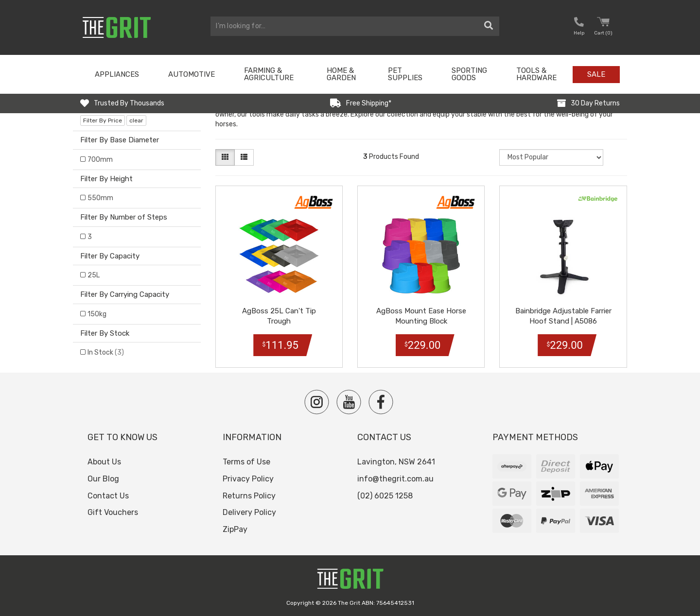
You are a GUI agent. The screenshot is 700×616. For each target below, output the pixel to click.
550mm (100, 198)
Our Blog (103, 479)
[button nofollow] (579, 27)
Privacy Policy (248, 479)
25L (94, 275)
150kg (97, 314)
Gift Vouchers (113, 512)
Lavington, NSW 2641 (396, 462)
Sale (596, 74)
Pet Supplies (405, 74)
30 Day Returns (595, 103)
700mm (100, 160)
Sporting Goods (469, 74)
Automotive (192, 74)
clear (136, 120)
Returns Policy (249, 496)
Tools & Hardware (536, 74)
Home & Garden (341, 74)
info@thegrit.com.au (395, 479)
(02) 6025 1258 (385, 496)
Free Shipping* (369, 103)
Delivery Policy (249, 512)
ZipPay (235, 529)
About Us (104, 462)
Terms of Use (246, 462)
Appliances (117, 74)
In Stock (106, 352)
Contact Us (108, 496)
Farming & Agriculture (269, 74)
